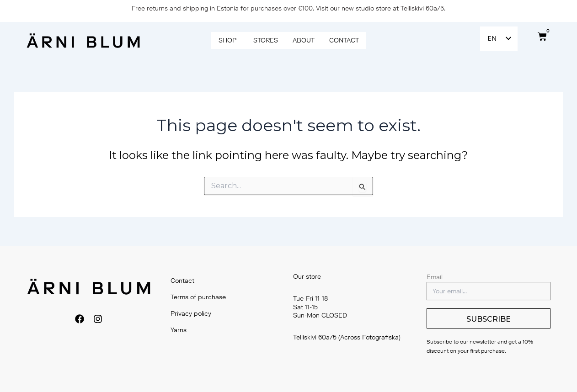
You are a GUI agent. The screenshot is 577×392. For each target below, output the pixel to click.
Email (435, 277)
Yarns (179, 330)
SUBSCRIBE (489, 319)
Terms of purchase (199, 297)
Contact (183, 281)
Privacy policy (191, 314)
